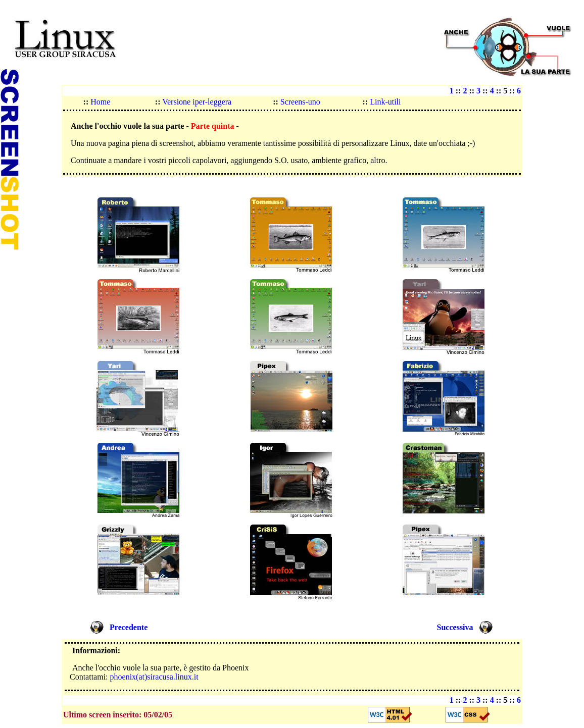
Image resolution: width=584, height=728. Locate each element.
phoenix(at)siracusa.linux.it (154, 677)
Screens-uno (299, 102)
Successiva (455, 627)
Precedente (129, 627)
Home (99, 102)
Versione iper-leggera (196, 102)
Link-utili (385, 102)
